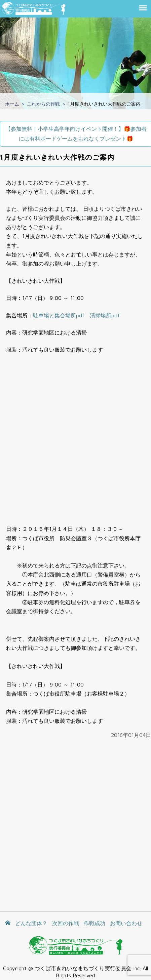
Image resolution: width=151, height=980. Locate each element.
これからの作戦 (43, 104)
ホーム (12, 104)
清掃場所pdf (105, 315)
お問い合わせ (126, 923)
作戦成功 (95, 923)
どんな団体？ (31, 923)
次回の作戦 (66, 923)
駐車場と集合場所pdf (59, 315)
